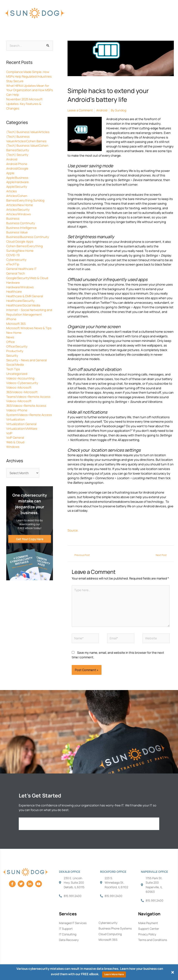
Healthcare (14, 291)
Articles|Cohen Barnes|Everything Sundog (25, 198)
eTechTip (13, 264)
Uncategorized (17, 374)
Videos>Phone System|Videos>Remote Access (29, 412)
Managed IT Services (73, 923)
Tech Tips (13, 369)
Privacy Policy (147, 934)
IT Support (66, 929)
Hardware (13, 282)
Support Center (149, 929)
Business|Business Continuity (28, 237)
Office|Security (17, 346)
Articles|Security (18, 209)
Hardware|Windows (20, 287)
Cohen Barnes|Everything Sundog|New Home (24, 248)
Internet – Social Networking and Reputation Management (29, 312)
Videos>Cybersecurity (22, 383)
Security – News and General (26, 360)
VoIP (9, 433)
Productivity (15, 351)
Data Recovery (69, 940)
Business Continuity (21, 223)
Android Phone (17, 164)
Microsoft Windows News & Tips (29, 328)
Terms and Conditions (153, 940)
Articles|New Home (20, 205)
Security (12, 355)
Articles (12, 191)
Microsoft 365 (16, 324)
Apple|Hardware (18, 182)
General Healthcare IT (21, 269)
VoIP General (15, 437)
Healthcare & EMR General (25, 296)
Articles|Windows (19, 214)
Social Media (15, 364)
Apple (10, 173)
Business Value (17, 232)
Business (13, 218)
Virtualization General (21, 424)
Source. (73, 530)
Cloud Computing (110, 934)
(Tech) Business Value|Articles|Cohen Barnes (26, 139)
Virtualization (16, 419)
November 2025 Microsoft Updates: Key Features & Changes (24, 104)
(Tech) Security (17, 155)
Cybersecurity (16, 259)
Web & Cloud (15, 442)
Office (11, 342)
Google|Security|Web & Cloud (27, 278)
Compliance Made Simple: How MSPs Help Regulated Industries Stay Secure (29, 76)
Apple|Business (17, 178)
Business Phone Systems (115, 928)
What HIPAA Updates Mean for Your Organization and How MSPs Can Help (30, 90)
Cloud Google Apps (20, 241)
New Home (14, 333)
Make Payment (148, 923)
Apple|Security (17, 186)
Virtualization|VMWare (22, 428)
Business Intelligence (21, 228)
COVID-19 (13, 255)
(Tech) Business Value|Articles (28, 132)
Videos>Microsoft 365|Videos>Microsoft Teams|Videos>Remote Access (28, 392)
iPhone (11, 319)
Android (12, 159)
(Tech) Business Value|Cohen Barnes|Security (27, 148)
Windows (13, 447)
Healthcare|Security (20, 301)
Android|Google (17, 168)
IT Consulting (68, 934)
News (10, 337)
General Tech (16, 273)
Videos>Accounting (20, 378)
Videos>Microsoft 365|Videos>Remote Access (26, 403)
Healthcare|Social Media (23, 305)
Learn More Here (114, 974)
